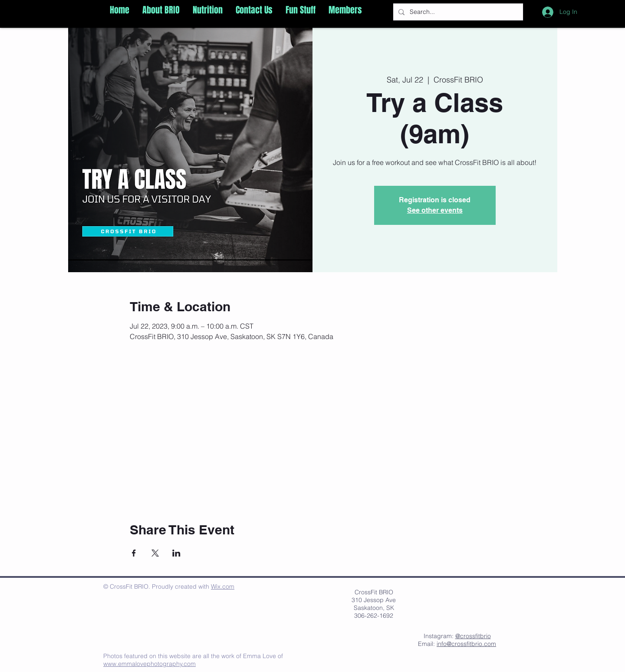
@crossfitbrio (473, 636)
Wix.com (223, 586)
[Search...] (457, 12)
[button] (161, 10)
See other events (435, 210)
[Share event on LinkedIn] (176, 553)
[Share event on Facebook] (134, 553)
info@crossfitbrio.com (466, 644)
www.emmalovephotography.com (150, 664)
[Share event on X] (155, 553)
